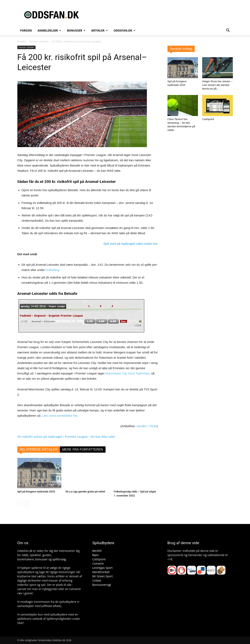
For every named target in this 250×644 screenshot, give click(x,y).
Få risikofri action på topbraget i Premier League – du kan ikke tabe (66, 436)
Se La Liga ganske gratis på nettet (85, 492)
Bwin (96, 555)
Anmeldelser (49, 30)
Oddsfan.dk (124, 30)
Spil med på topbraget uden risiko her (130, 244)
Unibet (97, 580)
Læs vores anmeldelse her (60, 416)
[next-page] (26, 504)
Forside (26, 30)
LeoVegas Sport (103, 568)
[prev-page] (20, 504)
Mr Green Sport (103, 576)
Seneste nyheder (39, 42)
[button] (228, 31)
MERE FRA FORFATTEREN (83, 450)
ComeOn (98, 563)
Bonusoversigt (102, 585)
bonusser (41, 559)
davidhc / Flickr (146, 426)
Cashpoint (208, 119)
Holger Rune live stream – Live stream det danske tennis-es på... (217, 85)
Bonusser (76, 30)
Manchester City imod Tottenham (127, 373)
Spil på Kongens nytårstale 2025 (36, 492)
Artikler (99, 30)
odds (25, 555)
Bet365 (97, 551)
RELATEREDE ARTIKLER (39, 450)
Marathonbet (101, 572)
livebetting (53, 270)
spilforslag (59, 559)
